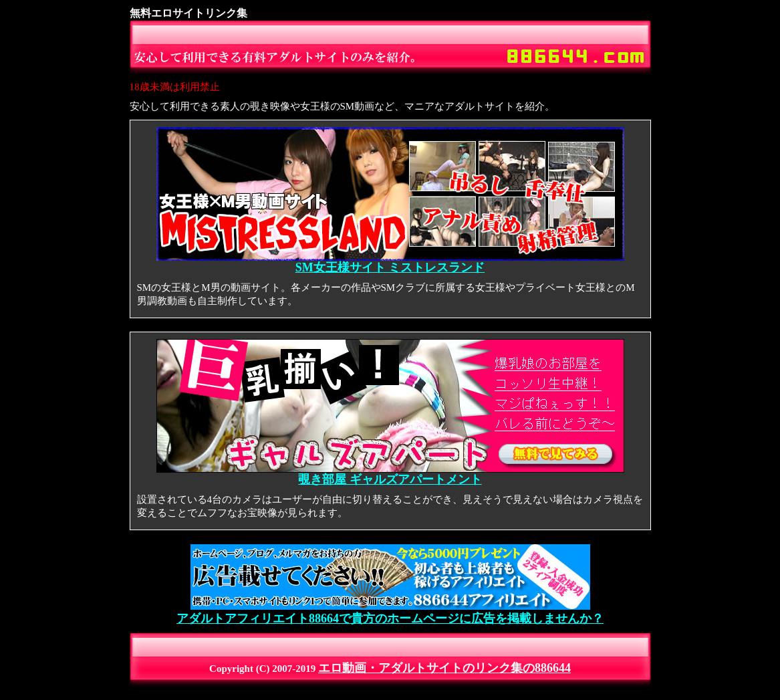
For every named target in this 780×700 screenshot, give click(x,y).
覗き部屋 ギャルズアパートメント (390, 474)
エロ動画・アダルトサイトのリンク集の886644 (444, 668)
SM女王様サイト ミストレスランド (390, 262)
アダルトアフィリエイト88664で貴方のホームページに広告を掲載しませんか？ (390, 612)
